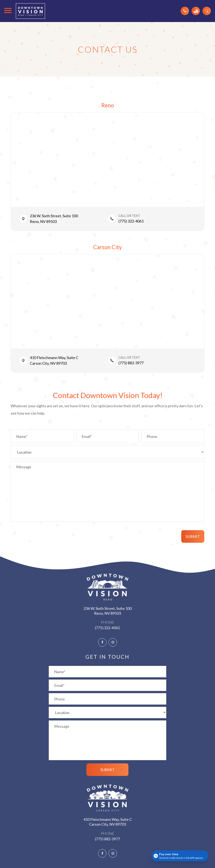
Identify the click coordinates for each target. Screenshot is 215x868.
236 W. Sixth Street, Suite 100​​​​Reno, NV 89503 (54, 219)
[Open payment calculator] (180, 856)
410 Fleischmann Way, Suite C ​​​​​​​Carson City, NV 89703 (108, 822)
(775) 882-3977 (107, 839)
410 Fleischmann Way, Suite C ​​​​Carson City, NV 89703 (54, 360)
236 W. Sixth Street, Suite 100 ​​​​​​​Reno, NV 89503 (108, 611)
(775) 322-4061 (131, 221)
